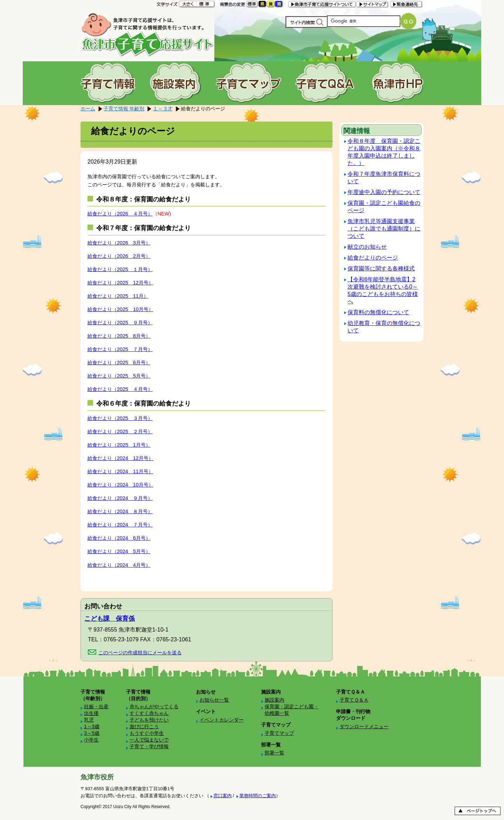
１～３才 (163, 109)
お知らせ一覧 (214, 700)
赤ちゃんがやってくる (154, 707)
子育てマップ (279, 733)
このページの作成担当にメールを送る (140, 653)
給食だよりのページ (373, 258)
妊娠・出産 (96, 707)
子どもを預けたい (149, 720)
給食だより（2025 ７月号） (120, 349)
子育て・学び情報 (149, 746)
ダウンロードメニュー (364, 726)
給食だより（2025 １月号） (120, 269)
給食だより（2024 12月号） (120, 458)
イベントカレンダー (222, 720)
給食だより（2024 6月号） (119, 538)
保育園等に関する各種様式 (381, 268)
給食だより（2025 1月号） (119, 445)
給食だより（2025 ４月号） (120, 389)
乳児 (89, 720)
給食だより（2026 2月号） (119, 256)
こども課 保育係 (110, 619)
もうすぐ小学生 (147, 733)
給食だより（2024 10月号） (120, 485)
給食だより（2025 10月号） (120, 309)
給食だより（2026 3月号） (119, 243)
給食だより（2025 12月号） (120, 283)
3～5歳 (92, 733)
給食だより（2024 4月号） (119, 565)
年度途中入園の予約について (384, 192)
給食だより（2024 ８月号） (120, 511)
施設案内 (274, 700)
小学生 (91, 740)
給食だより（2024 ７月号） (120, 525)
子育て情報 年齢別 (124, 109)
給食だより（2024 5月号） (119, 551)
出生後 (91, 713)
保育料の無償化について (378, 312)
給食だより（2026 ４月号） (120, 214)
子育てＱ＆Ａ (354, 700)
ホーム (88, 109)
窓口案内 (223, 796)
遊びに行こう (144, 726)
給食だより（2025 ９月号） (120, 323)
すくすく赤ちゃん (149, 713)
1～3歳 (92, 726)
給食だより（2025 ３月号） (120, 418)
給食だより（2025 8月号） (119, 336)
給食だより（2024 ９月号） (120, 498)
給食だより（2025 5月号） (119, 376)
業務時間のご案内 (258, 796)
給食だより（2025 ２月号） (120, 432)
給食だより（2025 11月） (118, 296)
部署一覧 (274, 753)
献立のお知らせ (367, 247)
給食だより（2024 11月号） (120, 471)
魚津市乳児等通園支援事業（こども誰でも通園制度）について (384, 229)
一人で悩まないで (149, 740)
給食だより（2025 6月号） (119, 363)
